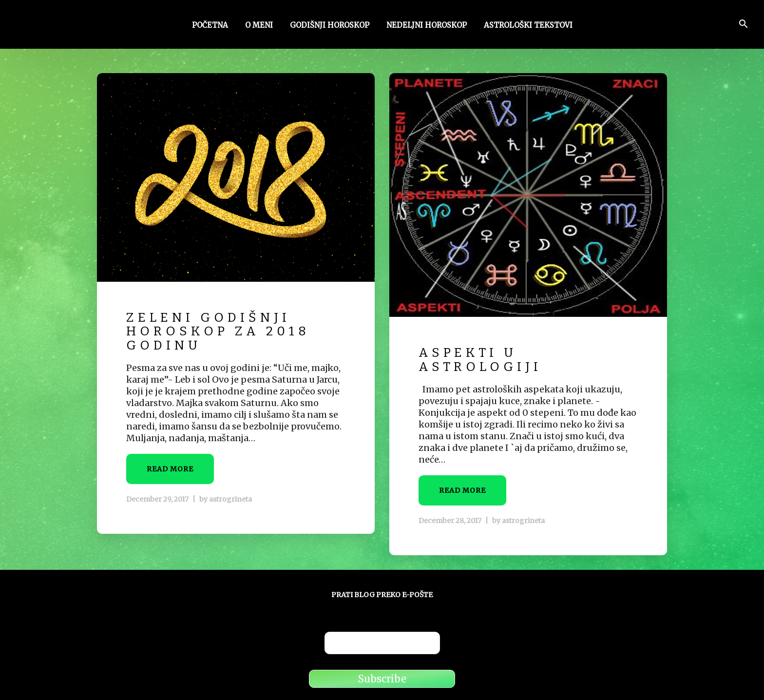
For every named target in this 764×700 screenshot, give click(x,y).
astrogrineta (230, 499)
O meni (259, 26)
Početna (210, 26)
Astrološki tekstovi (528, 26)
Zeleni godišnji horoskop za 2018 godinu (218, 331)
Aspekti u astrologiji (480, 360)
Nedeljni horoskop (427, 26)
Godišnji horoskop (330, 26)
